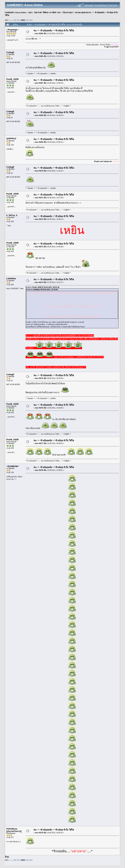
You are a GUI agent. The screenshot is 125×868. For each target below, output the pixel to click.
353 (27, 20)
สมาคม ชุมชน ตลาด (83, 12)
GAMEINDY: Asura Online (16, 12)
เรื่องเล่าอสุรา (68, 12)
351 (19, 20)
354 (31, 20)
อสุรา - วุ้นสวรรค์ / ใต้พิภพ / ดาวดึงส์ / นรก (45, 12)
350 (15, 20)
